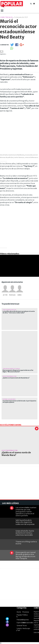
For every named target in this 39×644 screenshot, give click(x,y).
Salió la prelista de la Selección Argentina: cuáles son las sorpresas (25, 522)
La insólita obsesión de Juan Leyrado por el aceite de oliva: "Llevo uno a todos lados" (19, 312)
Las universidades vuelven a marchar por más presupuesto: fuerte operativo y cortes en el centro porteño (26, 512)
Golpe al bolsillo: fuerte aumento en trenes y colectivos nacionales (25, 533)
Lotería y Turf (19, 629)
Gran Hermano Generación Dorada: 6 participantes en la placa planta (19, 402)
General (19, 626)
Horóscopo (26, 628)
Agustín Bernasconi (9, 376)
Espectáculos (21, 623)
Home (19, 612)
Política (25, 615)
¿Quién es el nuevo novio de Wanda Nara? (16, 378)
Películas (12, 295)
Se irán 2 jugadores (9, 399)
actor (5, 295)
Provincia (26, 612)
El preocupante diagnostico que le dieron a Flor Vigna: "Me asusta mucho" (18, 371)
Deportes (26, 620)
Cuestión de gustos (9, 310)
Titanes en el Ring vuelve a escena (26, 543)
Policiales (20, 620)
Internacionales (28, 623)
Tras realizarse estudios (11, 369)
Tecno (25, 626)
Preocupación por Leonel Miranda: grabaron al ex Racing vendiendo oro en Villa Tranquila (26, 555)
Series (19, 295)
